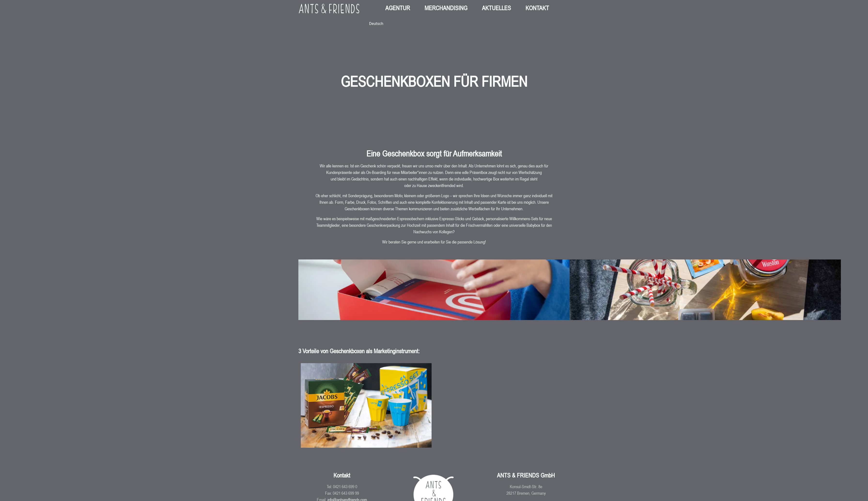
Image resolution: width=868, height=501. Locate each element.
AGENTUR (398, 8)
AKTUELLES (496, 8)
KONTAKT (537, 8)
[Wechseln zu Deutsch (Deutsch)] (376, 24)
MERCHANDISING (446, 8)
